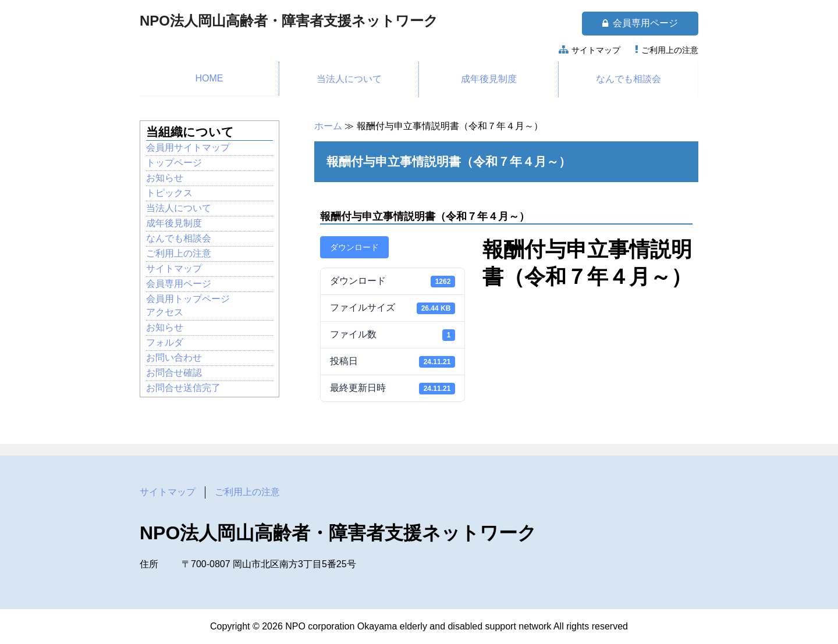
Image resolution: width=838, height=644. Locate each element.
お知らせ (165, 178)
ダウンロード (354, 247)
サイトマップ (596, 50)
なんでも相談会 (628, 79)
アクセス (165, 312)
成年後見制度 (489, 79)
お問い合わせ (174, 357)
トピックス (169, 193)
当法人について (349, 79)
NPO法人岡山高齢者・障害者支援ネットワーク (289, 21)
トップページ (174, 163)
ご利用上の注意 (670, 50)
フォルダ (165, 342)
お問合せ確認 (174, 373)
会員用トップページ (188, 299)
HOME (210, 78)
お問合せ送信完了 (183, 388)
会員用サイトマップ (188, 147)
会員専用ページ (640, 23)
